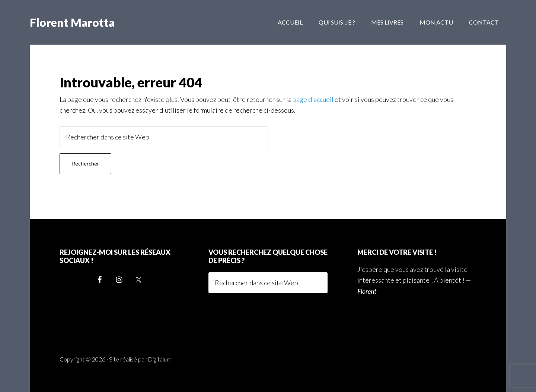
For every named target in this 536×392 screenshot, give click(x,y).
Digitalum (160, 359)
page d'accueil (313, 99)
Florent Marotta (72, 22)
